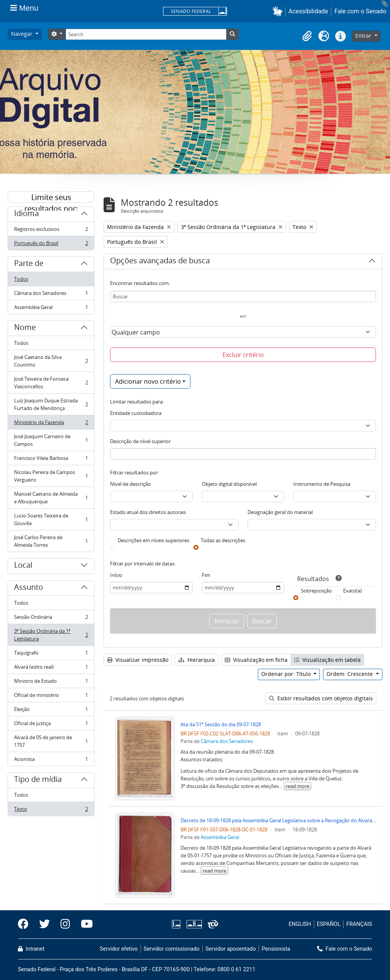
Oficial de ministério (51, 697)
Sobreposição (316, 591)
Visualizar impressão (138, 660)
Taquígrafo (51, 654)
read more (297, 786)
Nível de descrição (130, 484)
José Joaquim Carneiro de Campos (51, 440)
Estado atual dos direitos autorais (148, 512)
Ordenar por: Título (287, 674)
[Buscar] (243, 296)
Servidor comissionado (172, 949)
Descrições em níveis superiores (153, 540)
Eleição (51, 711)
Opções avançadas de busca (160, 262)
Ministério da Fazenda (51, 424)
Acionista (51, 761)
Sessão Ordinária (51, 619)
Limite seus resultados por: (51, 197)
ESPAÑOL (329, 924)
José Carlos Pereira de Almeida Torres (51, 541)
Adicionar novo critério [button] (148, 381)
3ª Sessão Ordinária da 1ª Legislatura (51, 635)
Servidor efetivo (119, 949)
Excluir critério (243, 355)
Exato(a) (352, 591)
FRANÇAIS (359, 924)
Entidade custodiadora (136, 413)
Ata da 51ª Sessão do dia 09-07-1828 (221, 724)
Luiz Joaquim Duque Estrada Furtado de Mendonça (51, 404)
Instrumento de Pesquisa (322, 484)
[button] (279, 11)
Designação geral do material (280, 512)
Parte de (29, 264)
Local (23, 566)
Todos (21, 279)
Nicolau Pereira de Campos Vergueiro (51, 476)
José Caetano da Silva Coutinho (51, 361)
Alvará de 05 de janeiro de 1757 (51, 741)
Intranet (31, 949)
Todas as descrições (223, 540)
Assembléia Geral (51, 309)
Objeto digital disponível (229, 484)
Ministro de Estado (51, 683)
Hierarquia (197, 660)
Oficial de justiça (51, 725)
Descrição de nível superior (140, 441)
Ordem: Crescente (350, 674)
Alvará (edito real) (51, 669)
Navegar (22, 34)
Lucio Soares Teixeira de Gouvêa (51, 519)
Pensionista (276, 949)
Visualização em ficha (256, 660)
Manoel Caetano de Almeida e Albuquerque (51, 498)
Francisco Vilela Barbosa (51, 460)
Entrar (364, 36)
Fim (206, 575)
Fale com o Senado (360, 11)
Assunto (29, 588)
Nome (25, 328)
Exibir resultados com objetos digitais (321, 698)
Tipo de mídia (38, 780)
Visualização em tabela (327, 660)
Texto (51, 810)
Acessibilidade (308, 11)
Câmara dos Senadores (51, 295)
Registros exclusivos (51, 231)
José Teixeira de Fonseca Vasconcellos (51, 383)
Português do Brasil (51, 245)
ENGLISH (300, 924)
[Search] (146, 34)
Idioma (26, 215)
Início (116, 575)
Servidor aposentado (230, 949)
